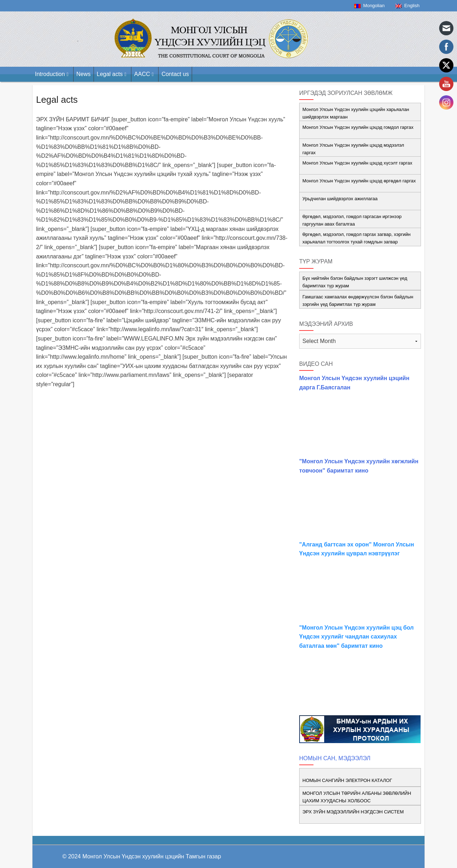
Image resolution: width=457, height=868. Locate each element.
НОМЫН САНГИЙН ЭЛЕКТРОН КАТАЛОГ (347, 780)
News (84, 74)
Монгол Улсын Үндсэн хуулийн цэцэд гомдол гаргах (358, 127)
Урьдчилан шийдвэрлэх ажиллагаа (340, 199)
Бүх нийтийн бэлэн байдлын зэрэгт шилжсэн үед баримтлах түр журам (355, 282)
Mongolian (369, 6)
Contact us (175, 74)
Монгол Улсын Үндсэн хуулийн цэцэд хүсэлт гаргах (357, 163)
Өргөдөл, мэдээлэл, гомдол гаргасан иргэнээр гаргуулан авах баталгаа (352, 220)
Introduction (50, 74)
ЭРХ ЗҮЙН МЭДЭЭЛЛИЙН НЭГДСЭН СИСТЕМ (353, 812)
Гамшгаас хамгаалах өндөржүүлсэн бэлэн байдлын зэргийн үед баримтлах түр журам (358, 301)
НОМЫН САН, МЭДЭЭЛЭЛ (335, 758)
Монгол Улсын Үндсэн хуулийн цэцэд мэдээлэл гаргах (353, 149)
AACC (142, 74)
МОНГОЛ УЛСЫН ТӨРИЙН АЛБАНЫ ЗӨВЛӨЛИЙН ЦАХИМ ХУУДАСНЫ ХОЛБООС (357, 797)
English (407, 6)
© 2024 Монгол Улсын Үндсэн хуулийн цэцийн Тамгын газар (142, 856)
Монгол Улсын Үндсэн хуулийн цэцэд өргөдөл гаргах (359, 181)
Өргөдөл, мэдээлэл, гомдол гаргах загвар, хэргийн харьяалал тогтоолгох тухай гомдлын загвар (356, 238)
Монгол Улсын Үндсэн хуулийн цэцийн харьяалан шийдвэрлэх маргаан (356, 113)
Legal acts (110, 74)
